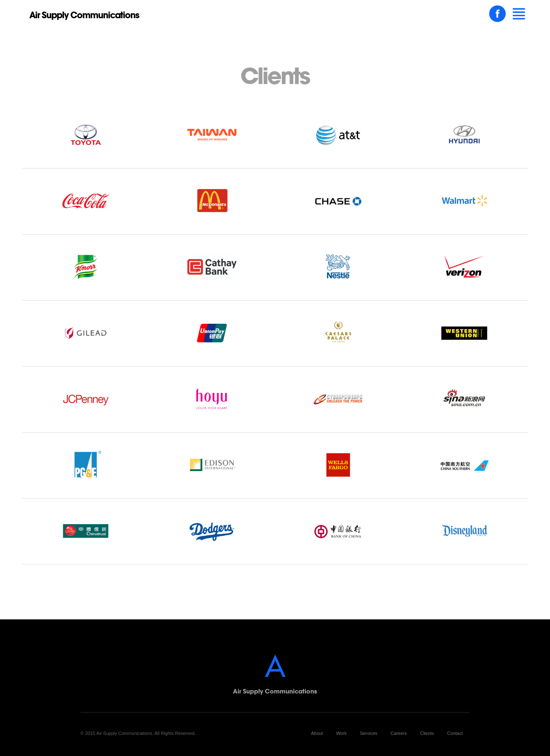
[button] (519, 14)
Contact (455, 733)
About (317, 733)
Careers (399, 733)
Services (369, 733)
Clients (427, 733)
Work (341, 733)
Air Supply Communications (84, 15)
